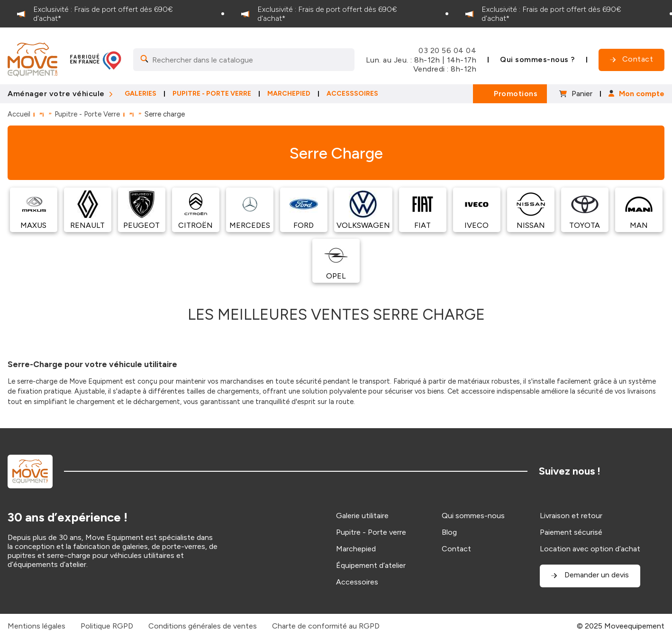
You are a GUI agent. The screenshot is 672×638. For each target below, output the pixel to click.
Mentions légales (36, 626)
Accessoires (357, 582)
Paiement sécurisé (571, 532)
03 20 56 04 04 (447, 50)
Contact (456, 549)
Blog (449, 532)
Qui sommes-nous (473, 516)
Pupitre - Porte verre (371, 532)
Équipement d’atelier (371, 565)
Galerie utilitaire (362, 516)
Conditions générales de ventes (203, 626)
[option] (112, 14)
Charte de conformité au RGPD (326, 626)
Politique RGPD (107, 626)
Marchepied (356, 549)
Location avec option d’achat (590, 549)
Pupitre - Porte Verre (87, 114)
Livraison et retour (571, 516)
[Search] (244, 60)
